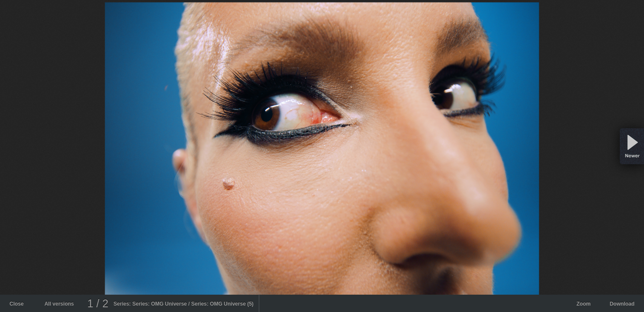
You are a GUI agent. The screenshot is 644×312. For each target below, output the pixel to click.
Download (622, 304)
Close (17, 304)
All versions (59, 304)
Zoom (584, 304)
